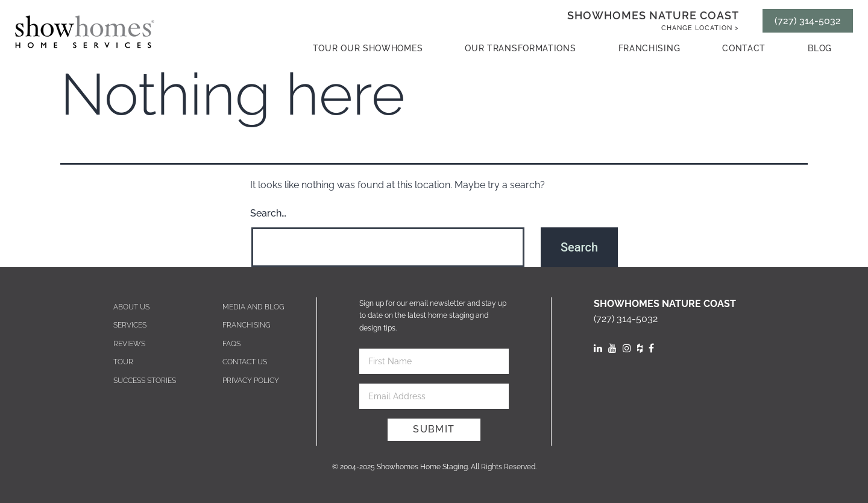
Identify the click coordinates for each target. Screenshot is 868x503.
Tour (123, 362)
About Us (131, 307)
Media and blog (253, 307)
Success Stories (145, 381)
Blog (820, 48)
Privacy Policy (251, 381)
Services (130, 325)
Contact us (245, 362)
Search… (268, 213)
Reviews (129, 344)
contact (744, 48)
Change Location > (700, 28)
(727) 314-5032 (808, 21)
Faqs (231, 344)
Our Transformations (520, 48)
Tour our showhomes (368, 48)
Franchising (649, 48)
